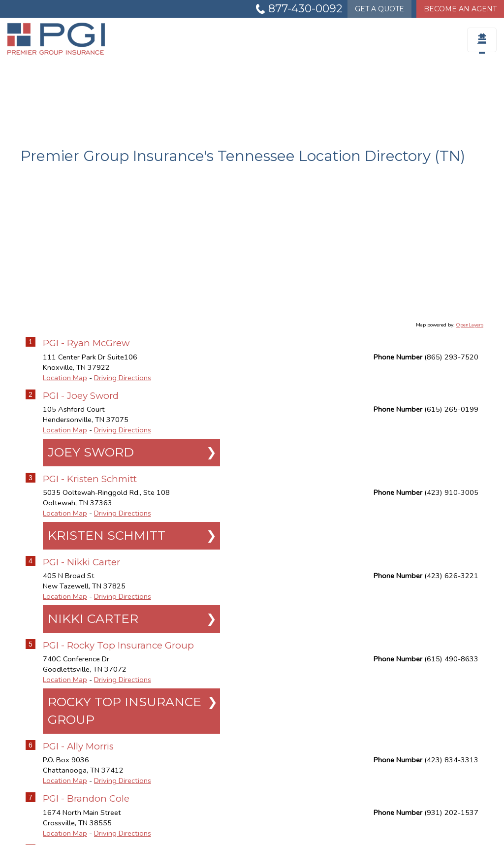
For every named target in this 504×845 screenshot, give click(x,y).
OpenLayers (470, 325)
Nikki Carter (93, 618)
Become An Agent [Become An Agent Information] (460, 9)
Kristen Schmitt (107, 535)
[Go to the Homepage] (63, 39)
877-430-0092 (305, 9)
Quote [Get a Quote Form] (379, 9)
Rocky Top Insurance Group (125, 711)
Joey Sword (91, 452)
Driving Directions (123, 378)
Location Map (65, 378)
